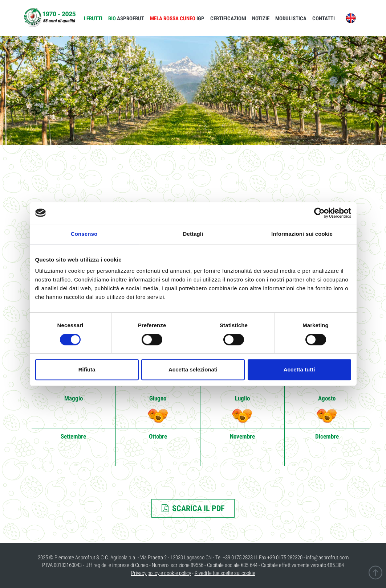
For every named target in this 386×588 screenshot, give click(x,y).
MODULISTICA (291, 18)
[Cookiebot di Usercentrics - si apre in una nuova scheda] (319, 213)
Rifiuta (87, 369)
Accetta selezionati (193, 369)
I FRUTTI (93, 18)
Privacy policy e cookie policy (161, 573)
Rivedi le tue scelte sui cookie (225, 573)
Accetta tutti (299, 369)
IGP (177, 18)
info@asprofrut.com (327, 558)
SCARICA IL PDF (193, 508)
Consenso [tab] (84, 234)
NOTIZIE (261, 18)
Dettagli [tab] (193, 234)
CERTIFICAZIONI (228, 18)
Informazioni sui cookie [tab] (302, 234)
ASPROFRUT (126, 18)
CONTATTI (324, 18)
